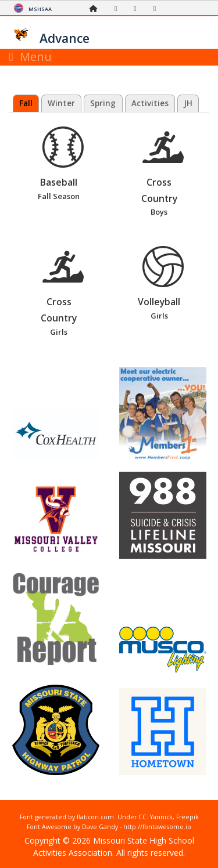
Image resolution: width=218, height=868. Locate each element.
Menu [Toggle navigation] (31, 57)
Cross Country (163, 173)
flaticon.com (95, 817)
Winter (61, 103)
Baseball (63, 165)
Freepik (187, 817)
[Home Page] (97, 8)
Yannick (161, 817)
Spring (103, 103)
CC (142, 817)
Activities (150, 103)
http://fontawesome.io (157, 827)
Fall (26, 103)
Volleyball (163, 284)
